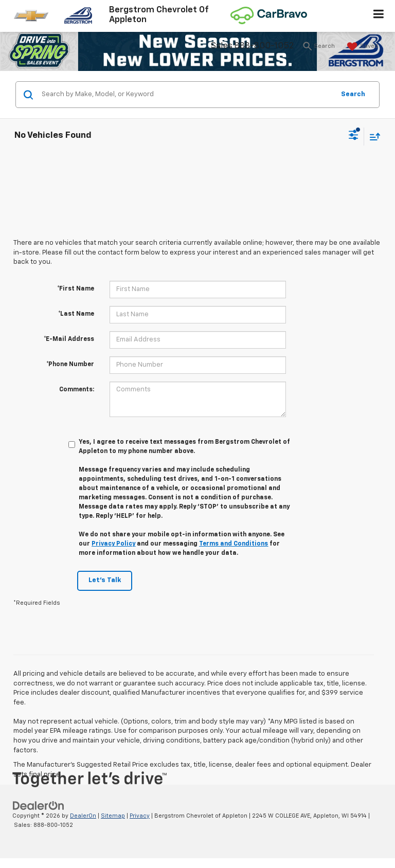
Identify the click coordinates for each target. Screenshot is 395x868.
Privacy (140, 816)
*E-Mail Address (69, 339)
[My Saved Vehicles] (361, 47)
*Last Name (76, 314)
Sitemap (113, 816)
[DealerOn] (39, 806)
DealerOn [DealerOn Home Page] (83, 816)
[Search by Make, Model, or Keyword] (186, 95)
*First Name (76, 289)
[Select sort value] (372, 137)
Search (353, 94)
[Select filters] (354, 136)
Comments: (77, 390)
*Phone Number (70, 365)
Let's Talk (105, 580)
